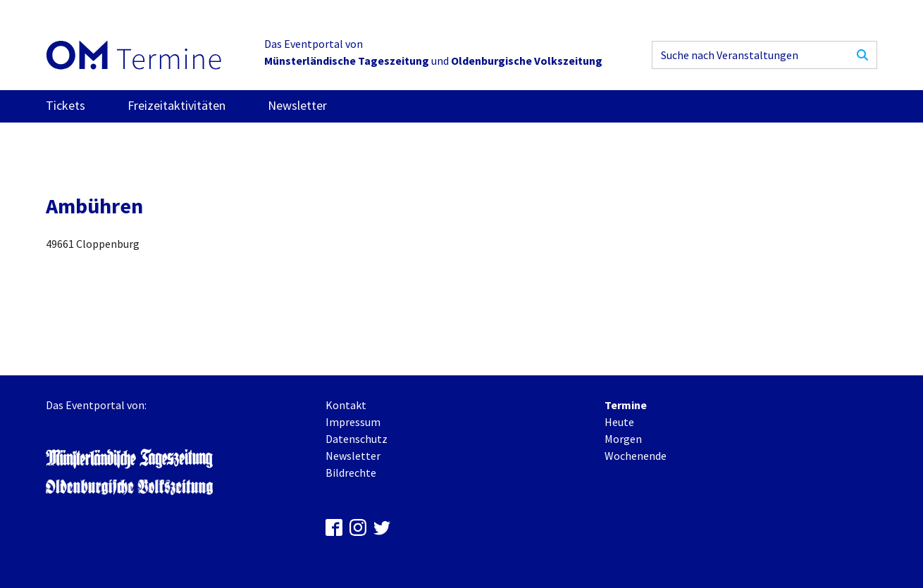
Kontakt (346, 405)
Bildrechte (351, 473)
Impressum (353, 422)
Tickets (66, 105)
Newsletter (297, 105)
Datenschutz (357, 439)
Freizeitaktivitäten (176, 105)
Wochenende (636, 456)
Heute (619, 422)
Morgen (623, 439)
